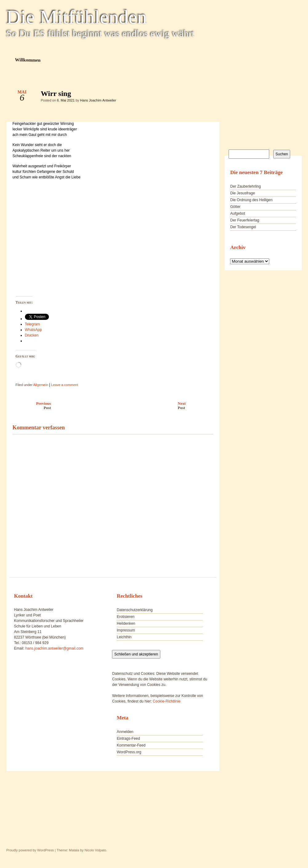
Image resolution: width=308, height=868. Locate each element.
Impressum (126, 630)
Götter (235, 207)
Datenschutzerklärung (135, 610)
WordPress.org (129, 752)
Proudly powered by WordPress (30, 850)
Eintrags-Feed (128, 739)
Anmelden (125, 732)
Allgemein (41, 385)
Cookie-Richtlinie (167, 701)
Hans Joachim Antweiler (98, 100)
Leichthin (124, 637)
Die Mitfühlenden (77, 17)
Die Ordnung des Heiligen (251, 200)
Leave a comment (64, 385)
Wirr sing (203, 95)
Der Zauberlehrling (245, 186)
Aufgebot (238, 213)
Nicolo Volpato (95, 850)
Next (197, 406)
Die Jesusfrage (242, 193)
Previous (30, 406)
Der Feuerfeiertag (245, 220)
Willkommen (28, 60)
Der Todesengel (243, 227)
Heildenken (126, 623)
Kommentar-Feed (131, 745)
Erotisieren (125, 617)
